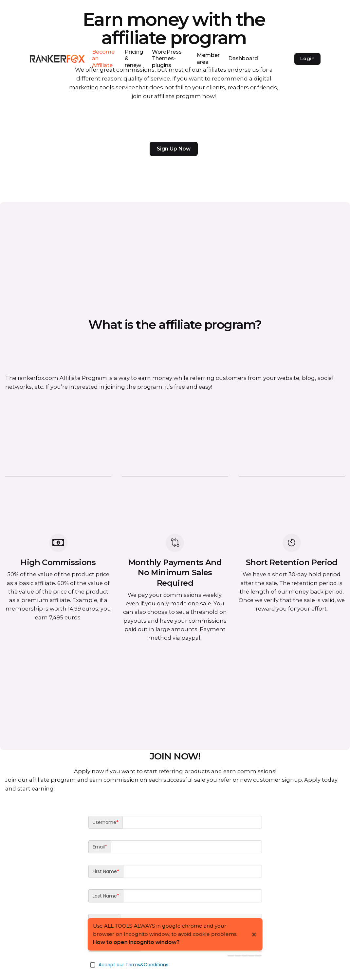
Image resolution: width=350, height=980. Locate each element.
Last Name (106, 896)
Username (106, 822)
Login (307, 59)
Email (100, 847)
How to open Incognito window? (136, 942)
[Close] (254, 935)
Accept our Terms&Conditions (133, 965)
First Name (106, 871)
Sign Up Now (174, 149)
